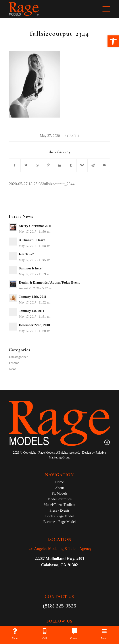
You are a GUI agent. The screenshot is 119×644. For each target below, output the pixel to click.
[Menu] (104, 9)
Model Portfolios (60, 499)
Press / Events (59, 510)
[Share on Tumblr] (71, 165)
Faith (74, 136)
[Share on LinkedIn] (60, 165)
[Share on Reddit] (93, 165)
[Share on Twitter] (26, 165)
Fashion (14, 363)
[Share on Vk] (82, 165)
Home (59, 482)
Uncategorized (18, 357)
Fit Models (59, 493)
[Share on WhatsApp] (37, 165)
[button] (113, 41)
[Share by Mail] (104, 165)
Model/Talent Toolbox (60, 505)
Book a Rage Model (59, 516)
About (59, 488)
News (13, 369)
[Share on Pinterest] (48, 165)
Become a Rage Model (59, 522)
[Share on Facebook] (15, 165)
